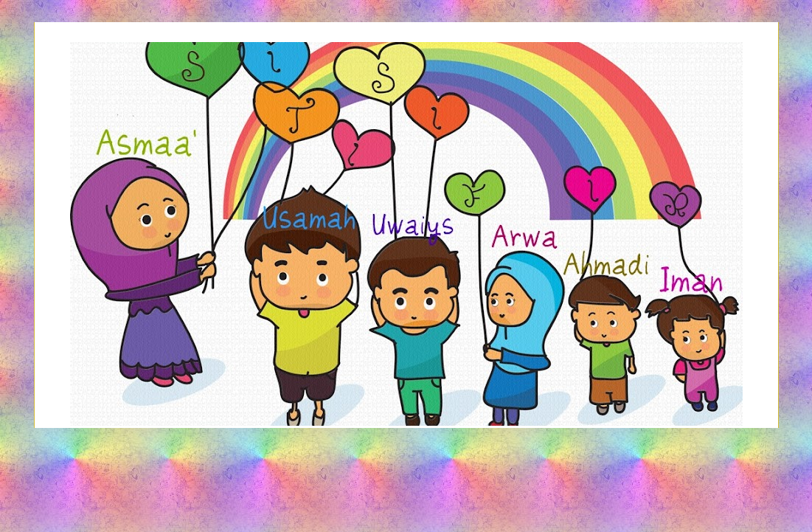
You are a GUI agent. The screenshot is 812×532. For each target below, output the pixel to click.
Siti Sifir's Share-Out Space (406, 83)
